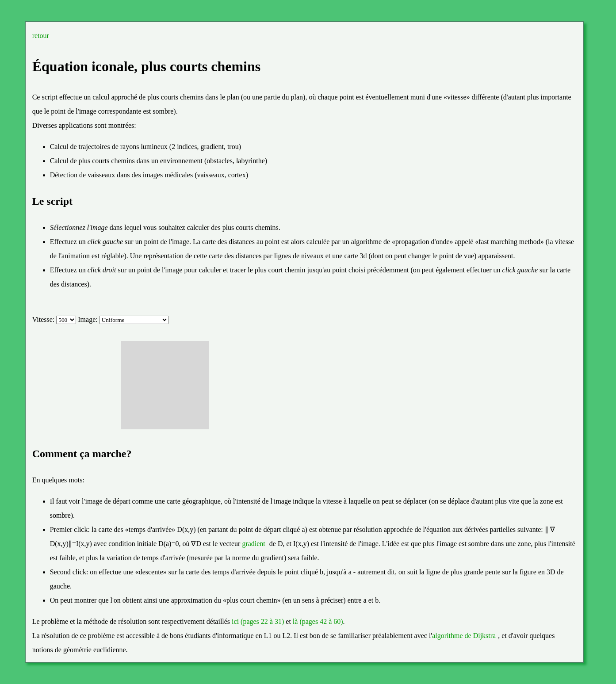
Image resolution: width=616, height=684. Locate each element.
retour (41, 36)
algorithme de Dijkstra (464, 636)
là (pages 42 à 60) (318, 621)
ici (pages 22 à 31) (258, 621)
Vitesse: (44, 319)
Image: (88, 319)
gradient (253, 544)
